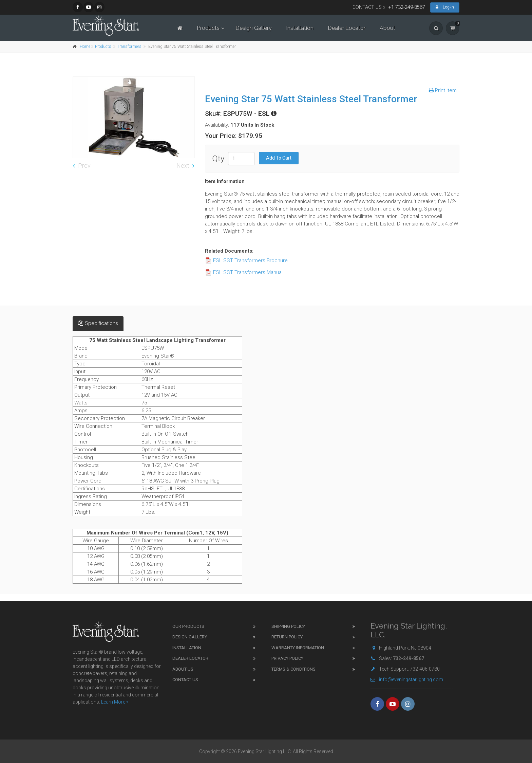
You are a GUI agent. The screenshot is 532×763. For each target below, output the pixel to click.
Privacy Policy (287, 658)
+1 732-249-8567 (407, 7)
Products (208, 28)
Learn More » (115, 702)
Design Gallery (254, 28)
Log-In (445, 7)
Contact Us (185, 680)
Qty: (219, 159)
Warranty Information (298, 648)
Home (85, 47)
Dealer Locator (347, 28)
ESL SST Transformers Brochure (246, 260)
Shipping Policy (288, 626)
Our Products (188, 626)
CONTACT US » (369, 7)
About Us (183, 669)
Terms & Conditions (293, 669)
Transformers (129, 47)
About (387, 28)
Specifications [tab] (98, 323)
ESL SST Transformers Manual (244, 272)
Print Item (443, 90)
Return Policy (287, 637)
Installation (300, 28)
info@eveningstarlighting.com (407, 679)
